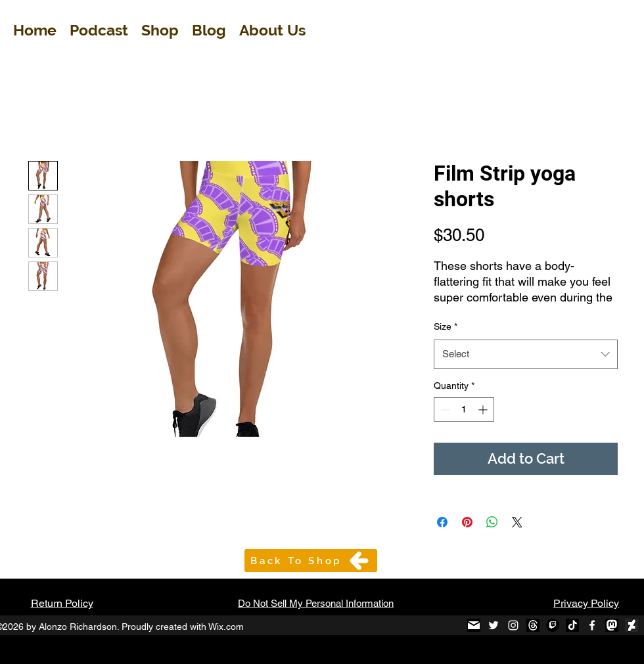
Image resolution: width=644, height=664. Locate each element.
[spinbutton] (464, 409)
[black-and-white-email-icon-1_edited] (474, 625)
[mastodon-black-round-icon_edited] (612, 625)
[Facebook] (592, 625)
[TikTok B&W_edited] (572, 625)
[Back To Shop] (311, 561)
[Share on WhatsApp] (492, 522)
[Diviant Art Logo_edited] (632, 625)
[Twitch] (553, 625)
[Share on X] (517, 522)
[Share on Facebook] (442, 522)
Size (446, 326)
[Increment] (484, 409)
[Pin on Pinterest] (467, 522)
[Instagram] (513, 625)
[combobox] (526, 354)
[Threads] (533, 625)
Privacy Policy (586, 603)
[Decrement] (444, 409)
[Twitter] (494, 625)
